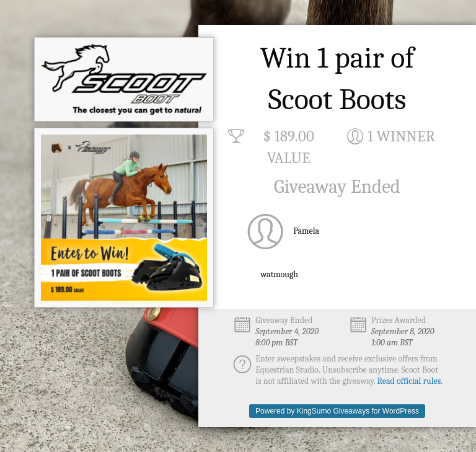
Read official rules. (410, 381)
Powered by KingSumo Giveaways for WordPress (337, 411)
